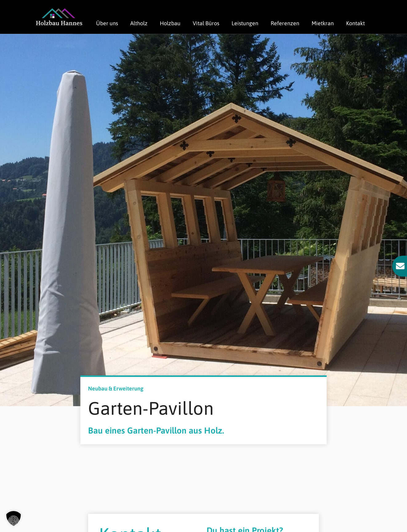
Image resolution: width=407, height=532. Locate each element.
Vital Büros (206, 23)
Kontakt (355, 23)
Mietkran (323, 23)
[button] (14, 518)
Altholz (139, 23)
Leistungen (245, 23)
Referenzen (285, 23)
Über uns (107, 23)
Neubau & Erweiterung (116, 388)
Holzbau (170, 23)
